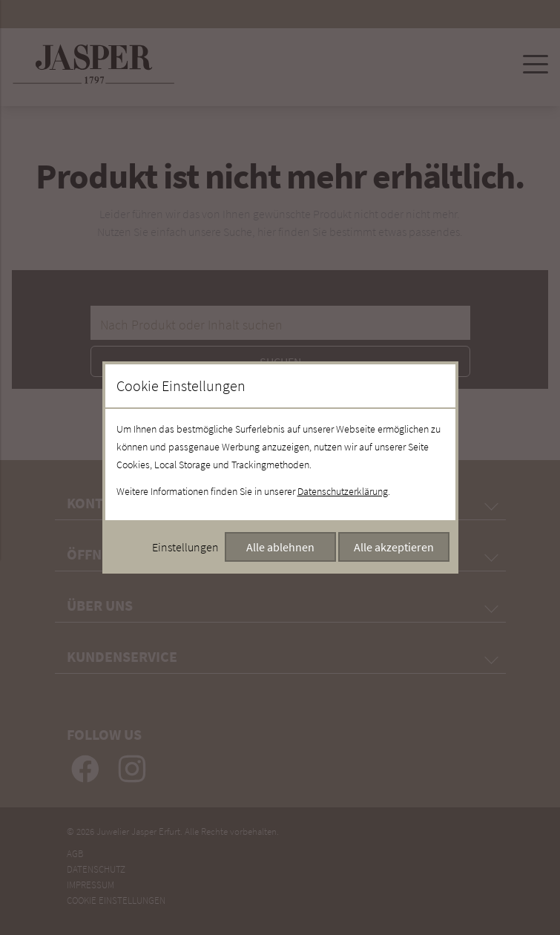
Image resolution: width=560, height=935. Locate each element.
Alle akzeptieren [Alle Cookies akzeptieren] (394, 547)
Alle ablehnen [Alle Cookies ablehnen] (280, 547)
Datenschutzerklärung (343, 491)
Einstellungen (185, 547)
